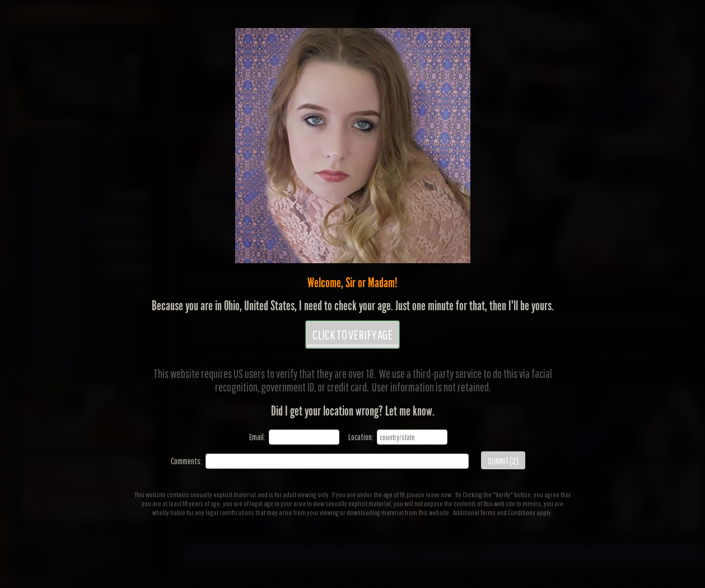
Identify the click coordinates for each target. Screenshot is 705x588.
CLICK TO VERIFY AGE (352, 337)
